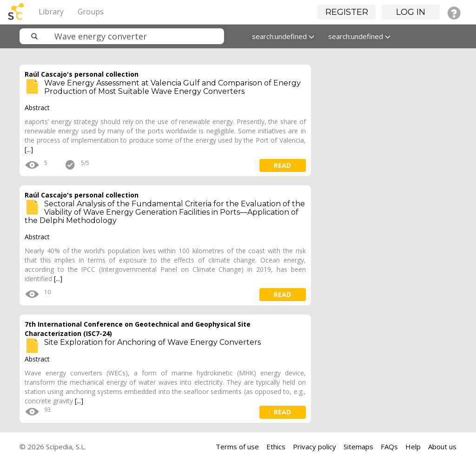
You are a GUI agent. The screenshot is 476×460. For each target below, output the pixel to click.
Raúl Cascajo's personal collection (82, 74)
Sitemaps (358, 447)
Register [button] (347, 12)
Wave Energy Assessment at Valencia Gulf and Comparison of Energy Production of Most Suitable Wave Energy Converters (172, 87)
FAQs (389, 447)
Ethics (276, 447)
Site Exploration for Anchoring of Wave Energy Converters (152, 342)
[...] (29, 149)
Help (413, 447)
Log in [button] (411, 12)
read (282, 165)
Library (51, 12)
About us (442, 447)
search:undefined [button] (283, 36)
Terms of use (237, 447)
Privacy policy (314, 447)
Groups (91, 12)
